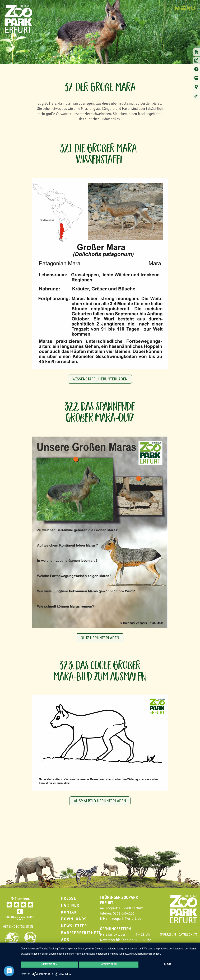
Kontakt (70, 912)
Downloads (74, 919)
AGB (65, 940)
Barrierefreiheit (81, 933)
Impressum (168, 935)
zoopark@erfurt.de (126, 918)
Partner (70, 905)
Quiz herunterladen (100, 638)
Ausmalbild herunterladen (100, 801)
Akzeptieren (109, 967)
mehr (170, 967)
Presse (69, 898)
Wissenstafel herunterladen (100, 379)
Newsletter (74, 926)
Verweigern (47, 967)
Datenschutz (188, 935)
